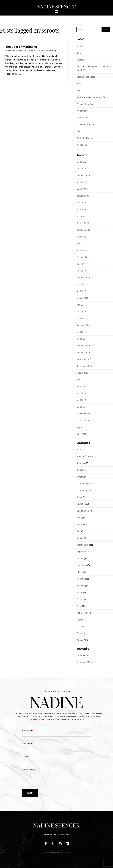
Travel (79, 633)
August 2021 (82, 237)
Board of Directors (85, 456)
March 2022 (82, 216)
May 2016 (81, 312)
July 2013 (81, 380)
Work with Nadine (85, 138)
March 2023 (82, 189)
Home (79, 84)
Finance (80, 524)
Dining (79, 497)
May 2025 (81, 169)
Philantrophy (82, 111)
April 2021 (81, 250)
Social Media (82, 613)
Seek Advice (82, 118)
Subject (57, 759)
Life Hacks (81, 572)
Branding (81, 463)
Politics (80, 599)
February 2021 (83, 257)
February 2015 (83, 346)
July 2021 (81, 244)
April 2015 (81, 332)
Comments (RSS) (84, 662)
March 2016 (82, 319)
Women (80, 640)
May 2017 (81, 284)
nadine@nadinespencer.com (56, 835)
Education (81, 504)
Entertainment (83, 511)
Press (79, 606)
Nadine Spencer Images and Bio (91, 97)
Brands (80, 470)
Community (82, 490)
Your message (57, 778)
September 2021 (84, 230)
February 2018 (83, 278)
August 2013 (82, 373)
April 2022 (81, 210)
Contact (80, 60)
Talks (79, 131)
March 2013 (82, 407)
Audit (79, 450)
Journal (80, 558)
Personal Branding (85, 104)
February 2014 (83, 353)
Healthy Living (83, 545)
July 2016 (81, 305)
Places (80, 593)
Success (80, 627)
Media (79, 91)
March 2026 (82, 162)
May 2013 (81, 393)
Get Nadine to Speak (86, 77)
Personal (81, 586)
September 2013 (84, 366)
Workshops (82, 145)
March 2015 (82, 339)
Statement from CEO (86, 125)
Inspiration (81, 552)
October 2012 (83, 421)
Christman (81, 477)
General (80, 538)
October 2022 (83, 196)
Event (79, 518)
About (79, 46)
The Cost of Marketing (21, 47)
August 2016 (82, 298)
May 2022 (81, 203)
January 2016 (83, 325)
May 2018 (81, 271)
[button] (56, 12)
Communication (84, 484)
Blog (79, 53)
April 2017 (81, 291)
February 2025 (83, 176)
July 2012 (81, 427)
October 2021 (83, 223)
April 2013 (81, 400)
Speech (80, 620)
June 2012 (81, 434)
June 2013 (81, 386)
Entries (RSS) (83, 655)
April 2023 (81, 182)
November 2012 (84, 414)
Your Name (57, 733)
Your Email (57, 746)
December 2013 (84, 359)
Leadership (82, 565)
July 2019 (81, 264)
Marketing (51, 51)
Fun (78, 531)
